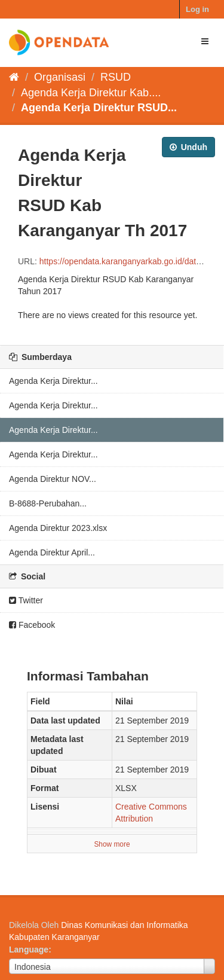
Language (29, 950)
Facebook (32, 625)
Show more (112, 844)
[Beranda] (14, 77)
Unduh (188, 147)
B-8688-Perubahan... (48, 503)
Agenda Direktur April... (52, 552)
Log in (197, 9)
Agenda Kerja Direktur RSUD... (99, 108)
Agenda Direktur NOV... (53, 479)
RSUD (116, 77)
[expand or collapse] (205, 41)
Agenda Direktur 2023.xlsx (58, 528)
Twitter (26, 600)
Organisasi (60, 77)
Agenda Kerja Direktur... (53, 381)
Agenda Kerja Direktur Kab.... (91, 93)
